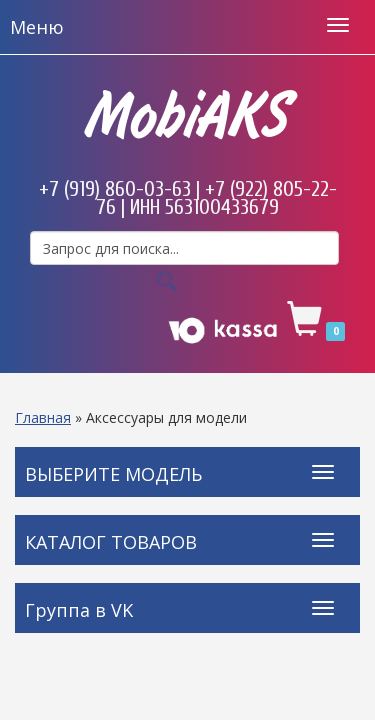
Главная (43, 417)
